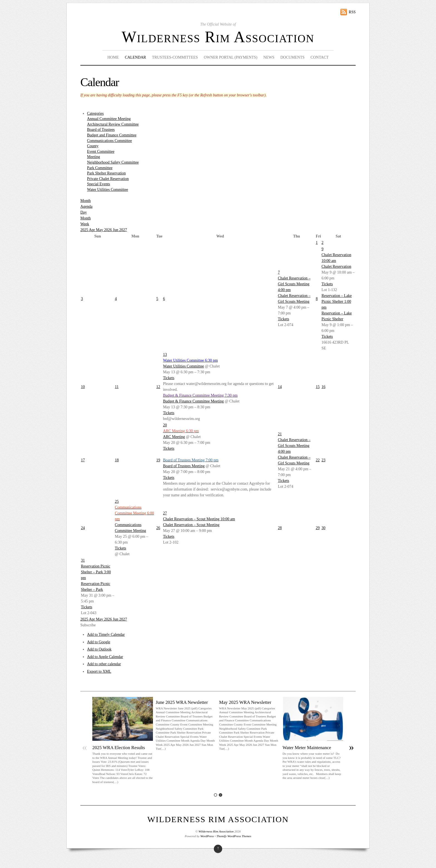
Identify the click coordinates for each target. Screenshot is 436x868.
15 (318, 387)
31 (83, 560)
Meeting (94, 157)
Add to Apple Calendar (105, 657)
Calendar (135, 57)
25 (117, 501)
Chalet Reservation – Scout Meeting (191, 525)
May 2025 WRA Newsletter (245, 702)
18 (117, 460)
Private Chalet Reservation (108, 179)
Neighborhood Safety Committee (113, 162)
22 (318, 460)
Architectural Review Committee (113, 124)
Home (113, 57)
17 (83, 460)
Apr (92, 230)
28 (280, 528)
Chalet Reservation (336, 267)
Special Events (99, 184)
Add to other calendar (104, 664)
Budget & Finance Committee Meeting (193, 401)
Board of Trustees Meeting (184, 466)
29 (318, 528)
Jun (116, 230)
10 (83, 387)
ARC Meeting (174, 437)
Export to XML (99, 671)
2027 (123, 230)
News (269, 57)
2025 (85, 230)
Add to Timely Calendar (106, 635)
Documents (292, 57)
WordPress (207, 836)
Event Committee (101, 152)
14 (280, 387)
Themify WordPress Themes (234, 836)
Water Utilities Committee (107, 190)
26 (158, 528)
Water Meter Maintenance (307, 748)
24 (83, 528)
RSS (352, 12)
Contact (320, 57)
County (93, 146)
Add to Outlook (99, 649)
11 (117, 387)
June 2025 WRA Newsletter (182, 702)
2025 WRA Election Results (119, 748)
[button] (88, 625)
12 (158, 387)
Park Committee (100, 168)
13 (165, 355)
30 (323, 528)
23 (323, 460)
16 (323, 387)
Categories (95, 113)
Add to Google (99, 642)
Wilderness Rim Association (218, 37)
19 (158, 460)
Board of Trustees (101, 130)
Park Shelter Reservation (106, 173)
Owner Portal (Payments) (231, 57)
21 (280, 434)
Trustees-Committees (175, 57)
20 (165, 425)
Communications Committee (109, 141)
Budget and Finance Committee (112, 135)
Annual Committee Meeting (109, 119)
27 (165, 513)
